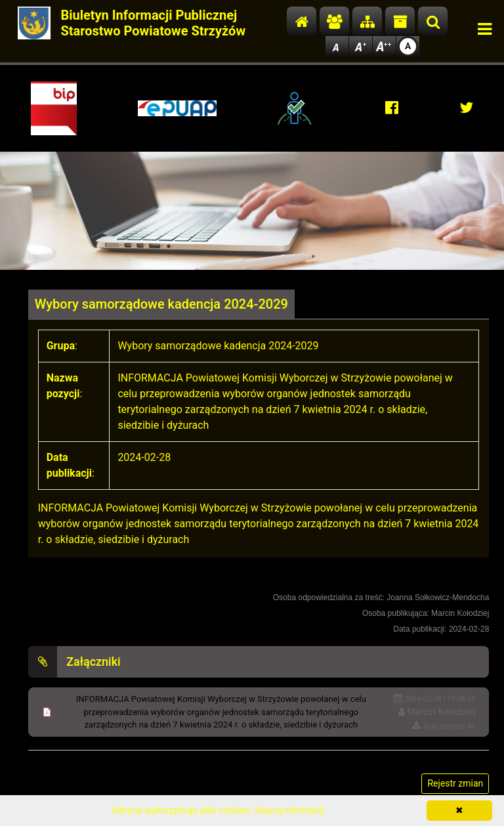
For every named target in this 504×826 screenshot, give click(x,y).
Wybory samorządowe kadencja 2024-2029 (161, 304)
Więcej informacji (289, 810)
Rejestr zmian (455, 783)
